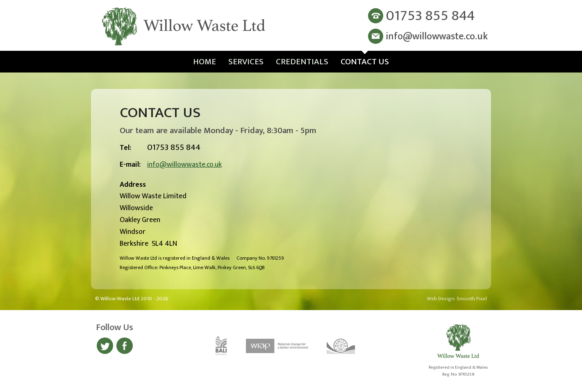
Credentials (302, 62)
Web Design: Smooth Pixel (457, 299)
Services (246, 62)
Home (205, 62)
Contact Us (365, 62)
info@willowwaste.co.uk (184, 165)
